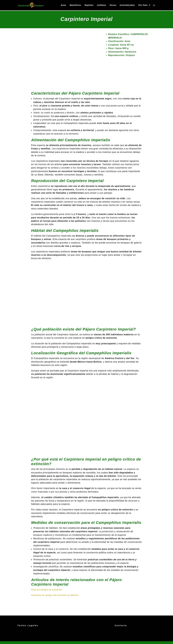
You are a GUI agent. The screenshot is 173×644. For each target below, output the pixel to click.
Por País (143, 5)
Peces (113, 5)
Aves (64, 5)
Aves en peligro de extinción (46, 590)
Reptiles (89, 5)
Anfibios (102, 5)
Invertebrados (127, 5)
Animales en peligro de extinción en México (55, 595)
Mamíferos (75, 5)
